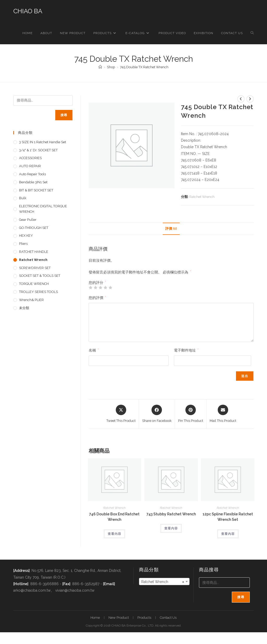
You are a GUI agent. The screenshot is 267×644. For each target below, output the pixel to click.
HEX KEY (26, 236)
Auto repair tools (32, 174)
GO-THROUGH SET (34, 228)
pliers (23, 244)
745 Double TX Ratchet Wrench (144, 67)
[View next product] (250, 99)
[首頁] (100, 67)
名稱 (94, 350)
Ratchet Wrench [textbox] (163, 582)
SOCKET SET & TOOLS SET (40, 276)
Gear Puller (28, 220)
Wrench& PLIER (31, 300)
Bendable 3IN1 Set (33, 182)
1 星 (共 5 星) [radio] (90, 287)
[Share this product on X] (121, 414)
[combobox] (164, 582)
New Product (119, 618)
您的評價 (97, 298)
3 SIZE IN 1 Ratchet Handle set (43, 142)
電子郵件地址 (186, 350)
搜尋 (64, 115)
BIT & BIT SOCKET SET (36, 190)
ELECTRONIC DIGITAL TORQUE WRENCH (43, 209)
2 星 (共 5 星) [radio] (95, 287)
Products (144, 618)
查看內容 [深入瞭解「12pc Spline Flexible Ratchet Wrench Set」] (228, 534)
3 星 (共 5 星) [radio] (100, 287)
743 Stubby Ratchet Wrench (171, 514)
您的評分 (97, 283)
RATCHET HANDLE (34, 252)
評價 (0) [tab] (171, 229)
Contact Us (168, 618)
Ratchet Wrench (202, 197)
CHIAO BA (28, 11)
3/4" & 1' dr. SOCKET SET (38, 150)
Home (95, 618)
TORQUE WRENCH (34, 284)
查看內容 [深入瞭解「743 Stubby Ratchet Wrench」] (171, 528)
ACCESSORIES (30, 158)
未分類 (24, 308)
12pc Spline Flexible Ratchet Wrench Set (228, 517)
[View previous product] (241, 99)
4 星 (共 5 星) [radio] (105, 287)
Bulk (23, 198)
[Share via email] (223, 414)
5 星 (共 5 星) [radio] (110, 287)
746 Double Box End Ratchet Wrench (114, 517)
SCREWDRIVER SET (35, 268)
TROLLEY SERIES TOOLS (38, 292)
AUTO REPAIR (30, 166)
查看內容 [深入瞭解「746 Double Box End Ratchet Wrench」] (114, 534)
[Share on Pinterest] (191, 414)
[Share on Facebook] (157, 414)
